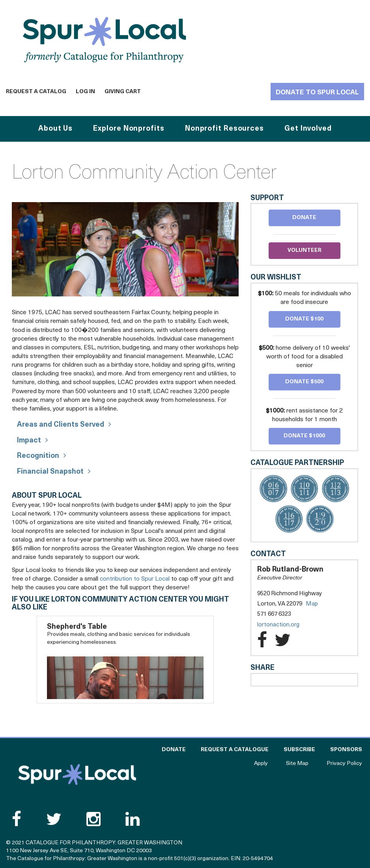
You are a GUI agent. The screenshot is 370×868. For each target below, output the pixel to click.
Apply (261, 764)
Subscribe (299, 750)
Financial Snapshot (50, 472)
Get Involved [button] (308, 129)
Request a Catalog (36, 92)
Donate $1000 (304, 436)
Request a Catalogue (235, 750)
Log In (85, 92)
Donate (304, 218)
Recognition (38, 456)
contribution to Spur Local (135, 579)
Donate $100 (304, 319)
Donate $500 (304, 382)
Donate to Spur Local (317, 93)
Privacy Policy (344, 764)
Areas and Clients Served (61, 425)
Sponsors (346, 750)
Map (312, 604)
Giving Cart (123, 92)
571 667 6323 (274, 614)
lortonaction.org (286, 625)
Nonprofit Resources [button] (224, 129)
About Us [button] (55, 129)
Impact (29, 441)
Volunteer (305, 250)
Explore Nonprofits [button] (129, 129)
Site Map (297, 764)
